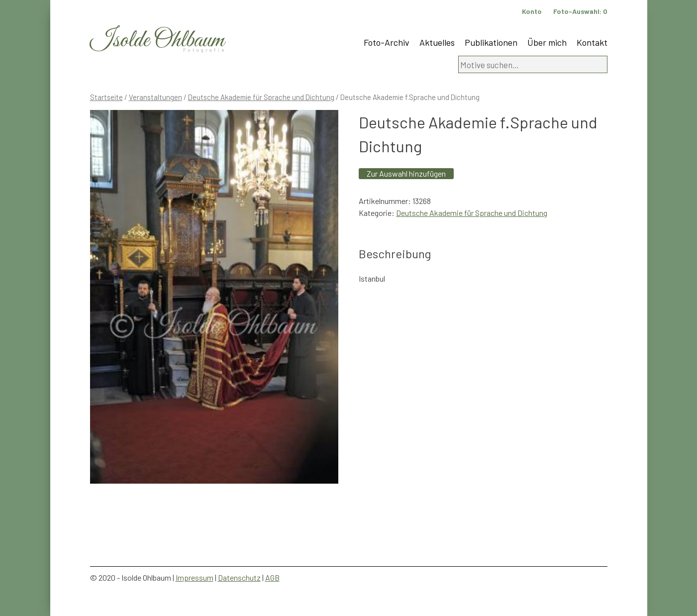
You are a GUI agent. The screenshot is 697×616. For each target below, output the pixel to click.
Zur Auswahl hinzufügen (406, 173)
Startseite (106, 97)
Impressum (195, 577)
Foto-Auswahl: (580, 11)
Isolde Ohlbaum (157, 41)
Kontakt (592, 42)
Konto (532, 11)
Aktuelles (437, 42)
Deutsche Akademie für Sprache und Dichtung (261, 97)
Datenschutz (239, 577)
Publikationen (491, 42)
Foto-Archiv (387, 42)
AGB (272, 577)
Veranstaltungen (155, 97)
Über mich (547, 42)
